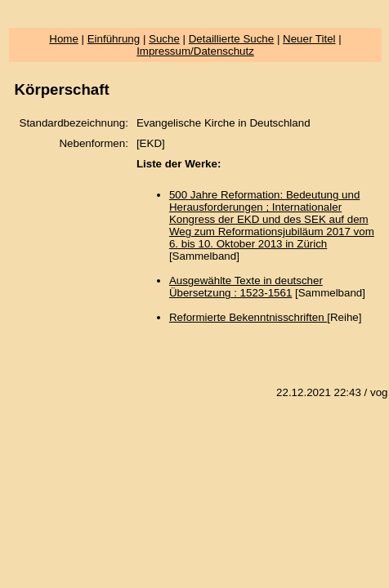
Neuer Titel (309, 39)
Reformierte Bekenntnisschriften (248, 317)
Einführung (114, 39)
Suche (164, 39)
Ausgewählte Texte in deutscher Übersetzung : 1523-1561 (246, 287)
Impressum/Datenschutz (195, 51)
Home (64, 39)
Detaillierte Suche (231, 39)
